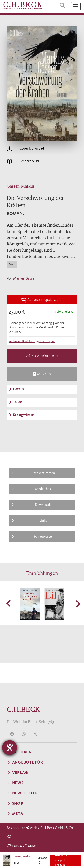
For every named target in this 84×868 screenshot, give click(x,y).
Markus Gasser (24, 278)
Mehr (12, 264)
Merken (42, 374)
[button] (9, 603)
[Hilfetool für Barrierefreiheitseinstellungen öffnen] (10, 748)
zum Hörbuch (42, 356)
